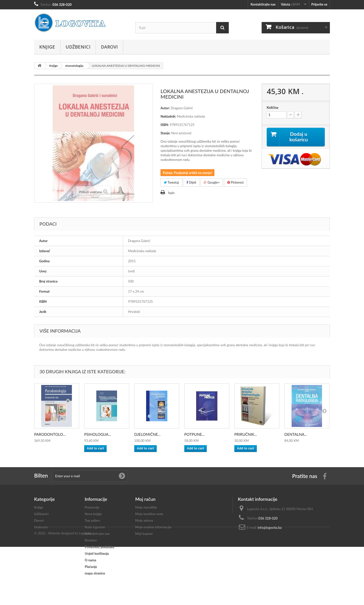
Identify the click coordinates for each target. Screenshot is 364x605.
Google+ (212, 182)
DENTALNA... (296, 434)
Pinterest (236, 182)
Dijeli (191, 182)
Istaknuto (41, 527)
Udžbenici (78, 47)
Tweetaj (171, 182)
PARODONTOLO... (50, 434)
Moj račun (145, 499)
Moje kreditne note (149, 514)
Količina (272, 107)
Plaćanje (91, 567)
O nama (90, 560)
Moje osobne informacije (153, 527)
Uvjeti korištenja (97, 553)
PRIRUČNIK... (246, 434)
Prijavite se (319, 4)
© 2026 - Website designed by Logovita (63, 591)
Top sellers (92, 521)
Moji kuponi (144, 534)
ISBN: (165, 125)
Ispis (171, 193)
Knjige (47, 47)
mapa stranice (95, 573)
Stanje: (165, 133)
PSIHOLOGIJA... (98, 434)
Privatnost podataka (99, 547)
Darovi (109, 47)
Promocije (92, 507)
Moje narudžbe (146, 507)
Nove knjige (93, 514)
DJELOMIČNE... (147, 434)
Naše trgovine (95, 527)
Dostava (91, 540)
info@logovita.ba (270, 528)
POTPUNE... (194, 434)
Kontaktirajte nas (263, 4)
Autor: (165, 108)
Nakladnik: (168, 116)
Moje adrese (144, 521)
